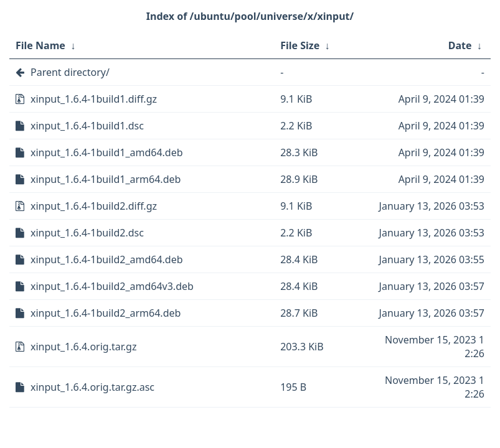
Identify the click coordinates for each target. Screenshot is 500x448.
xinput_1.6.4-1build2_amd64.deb (107, 259)
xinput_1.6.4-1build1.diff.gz (94, 99)
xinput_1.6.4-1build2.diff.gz (94, 206)
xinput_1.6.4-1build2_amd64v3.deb (112, 286)
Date (460, 45)
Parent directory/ (70, 72)
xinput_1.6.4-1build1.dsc (87, 126)
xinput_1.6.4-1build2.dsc (87, 233)
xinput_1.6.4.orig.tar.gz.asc (92, 387)
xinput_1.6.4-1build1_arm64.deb (106, 179)
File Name (40, 45)
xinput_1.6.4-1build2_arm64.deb (106, 313)
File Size (300, 45)
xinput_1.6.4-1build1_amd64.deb (107, 152)
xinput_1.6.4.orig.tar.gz (83, 347)
